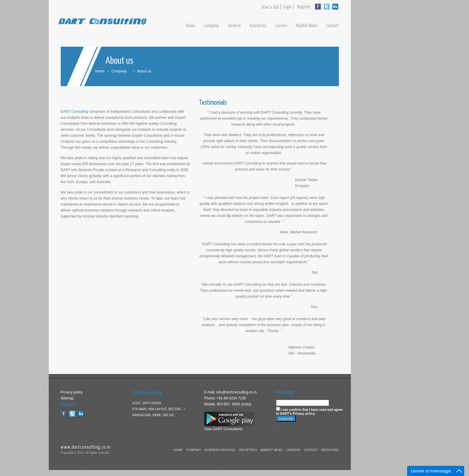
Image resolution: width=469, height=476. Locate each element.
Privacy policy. (304, 413)
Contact (333, 25)
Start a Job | (271, 7)
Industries (258, 25)
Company (211, 25)
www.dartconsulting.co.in (86, 447)
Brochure (330, 450)
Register (303, 7)
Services (234, 25)
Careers (281, 25)
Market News (307, 25)
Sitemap (67, 398)
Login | (288, 7)
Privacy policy (72, 392)
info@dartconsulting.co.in (236, 392)
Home (191, 25)
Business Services (220, 450)
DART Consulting (74, 112)
